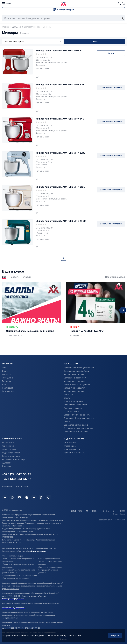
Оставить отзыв (71, 411)
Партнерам (7, 388)
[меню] (7, 4)
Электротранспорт (11, 456)
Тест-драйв (8, 378)
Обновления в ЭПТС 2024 (76, 432)
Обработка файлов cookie (76, 425)
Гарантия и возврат (73, 408)
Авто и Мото (8, 442)
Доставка (68, 395)
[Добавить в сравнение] (43, 77)
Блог (4, 384)
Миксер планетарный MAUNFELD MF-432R (60, 85)
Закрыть (115, 635)
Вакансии (7, 381)
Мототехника (70, 442)
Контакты (7, 374)
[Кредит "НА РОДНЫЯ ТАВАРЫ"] (95, 314)
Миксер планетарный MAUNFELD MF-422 (59, 50)
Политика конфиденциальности (79, 368)
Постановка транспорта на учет (79, 428)
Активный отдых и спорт (14, 459)
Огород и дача (9, 449)
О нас (5, 371)
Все (4, 277)
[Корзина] (123, 4)
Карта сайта (8, 391)
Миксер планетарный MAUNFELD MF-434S (60, 119)
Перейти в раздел (115, 277)
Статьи (27, 277)
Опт (4, 368)
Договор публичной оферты (77, 415)
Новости (14, 277)
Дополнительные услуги (75, 405)
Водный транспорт (11, 453)
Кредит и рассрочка (73, 401)
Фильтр (95, 41)
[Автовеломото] (64, 4)
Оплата (67, 398)
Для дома (7, 466)
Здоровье (7, 463)
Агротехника (8, 446)
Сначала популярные (32, 41)
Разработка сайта (105, 520)
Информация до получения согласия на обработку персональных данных (77, 388)
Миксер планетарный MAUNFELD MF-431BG (60, 187)
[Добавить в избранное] (38, 77)
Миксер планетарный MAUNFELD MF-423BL (60, 153)
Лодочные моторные (74, 453)
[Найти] (122, 18)
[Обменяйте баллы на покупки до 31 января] (32, 314)
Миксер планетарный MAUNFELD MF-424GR (61, 221)
